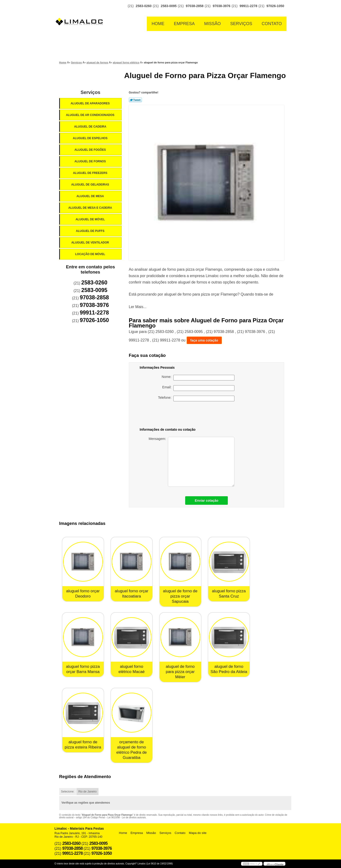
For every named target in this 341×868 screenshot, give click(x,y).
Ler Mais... (138, 307)
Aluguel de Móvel (91, 219)
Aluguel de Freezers (90, 173)
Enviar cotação (206, 500)
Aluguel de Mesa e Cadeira (91, 208)
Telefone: (196, 399)
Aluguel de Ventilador (90, 243)
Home (158, 24)
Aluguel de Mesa (91, 196)
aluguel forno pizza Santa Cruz (229, 594)
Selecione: (68, 792)
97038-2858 (195, 6)
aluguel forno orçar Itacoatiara (132, 594)
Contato (272, 24)
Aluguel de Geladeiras (91, 185)
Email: (198, 388)
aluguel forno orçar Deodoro (83, 594)
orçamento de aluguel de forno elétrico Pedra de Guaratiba (132, 750)
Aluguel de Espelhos (90, 138)
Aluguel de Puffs (90, 231)
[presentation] (201, 415)
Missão (212, 24)
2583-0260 (144, 6)
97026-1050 (275, 6)
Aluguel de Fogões (90, 150)
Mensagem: (192, 462)
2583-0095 (169, 6)
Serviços (241, 24)
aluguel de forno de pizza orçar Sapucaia (180, 596)
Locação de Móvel (90, 254)
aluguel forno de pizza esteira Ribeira (83, 745)
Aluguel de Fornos (90, 161)
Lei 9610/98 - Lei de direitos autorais (127, 817)
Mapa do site (198, 833)
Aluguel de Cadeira (91, 127)
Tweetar (135, 100)
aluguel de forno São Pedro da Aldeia (229, 669)
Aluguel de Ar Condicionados (90, 115)
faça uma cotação (204, 340)
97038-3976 (222, 6)
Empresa (184, 24)
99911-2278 (249, 6)
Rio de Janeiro (87, 792)
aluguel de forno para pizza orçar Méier (180, 672)
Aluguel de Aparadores (90, 103)
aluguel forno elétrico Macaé (132, 669)
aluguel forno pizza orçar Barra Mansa (83, 669)
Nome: (198, 378)
